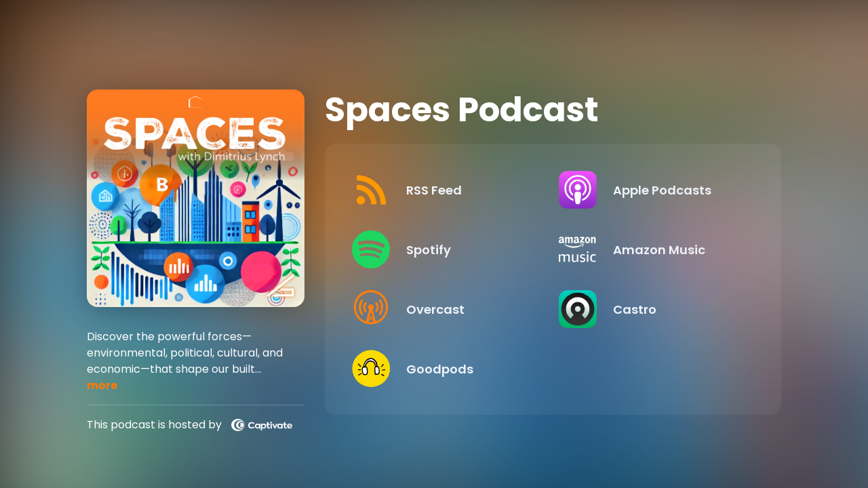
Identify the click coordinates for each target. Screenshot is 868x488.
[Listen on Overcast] (444, 309)
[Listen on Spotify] (444, 249)
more (102, 385)
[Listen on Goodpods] (444, 369)
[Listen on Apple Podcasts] (651, 190)
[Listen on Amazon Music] (651, 249)
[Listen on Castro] (651, 309)
